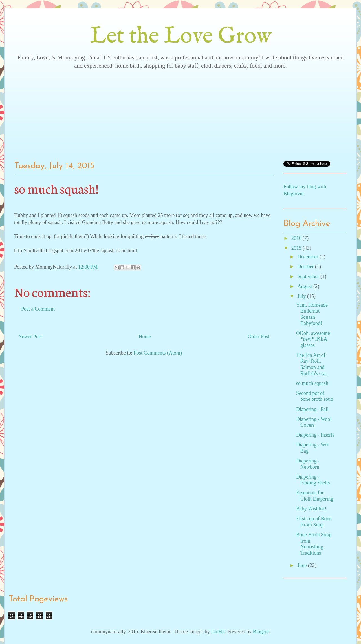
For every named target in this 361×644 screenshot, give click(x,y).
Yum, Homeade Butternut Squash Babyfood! (312, 314)
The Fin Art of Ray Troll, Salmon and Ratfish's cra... (313, 364)
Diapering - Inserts (315, 435)
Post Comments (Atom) (158, 353)
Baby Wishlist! (311, 509)
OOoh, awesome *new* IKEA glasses (313, 339)
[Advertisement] (180, 113)
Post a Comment (38, 309)
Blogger (261, 632)
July (302, 296)
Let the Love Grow (181, 36)
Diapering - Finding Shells (313, 480)
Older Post (259, 337)
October (306, 267)
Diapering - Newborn (308, 464)
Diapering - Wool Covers (314, 422)
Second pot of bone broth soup (315, 396)
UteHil (218, 632)
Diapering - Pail (312, 409)
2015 (297, 248)
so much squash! (313, 383)
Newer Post (30, 337)
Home (145, 337)
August (305, 286)
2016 (297, 238)
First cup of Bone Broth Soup (314, 522)
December (308, 257)
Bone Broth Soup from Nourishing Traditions (314, 544)
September (309, 276)
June (303, 565)
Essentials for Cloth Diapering (315, 496)
